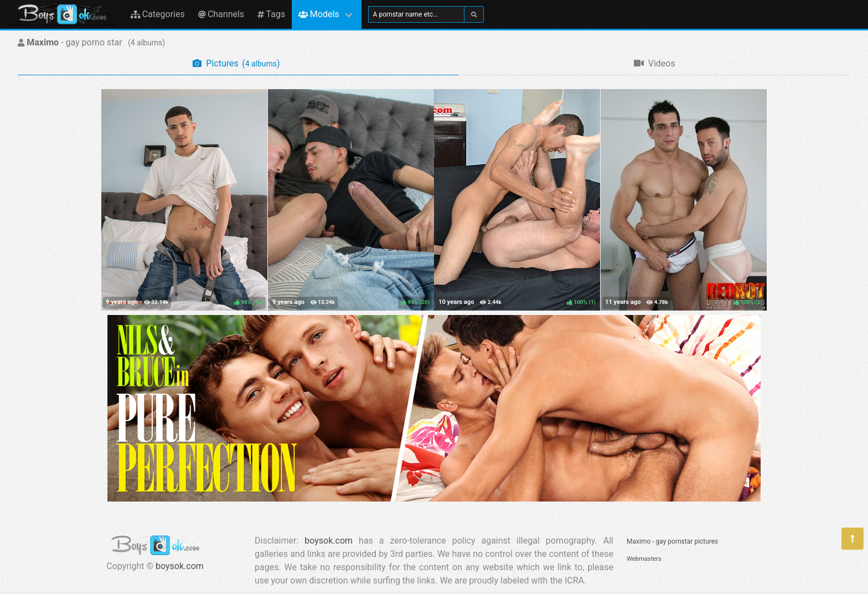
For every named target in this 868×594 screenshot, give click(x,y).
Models (319, 14)
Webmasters (644, 559)
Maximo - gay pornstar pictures (672, 541)
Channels (221, 14)
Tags (271, 14)
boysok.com (180, 566)
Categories (158, 14)
